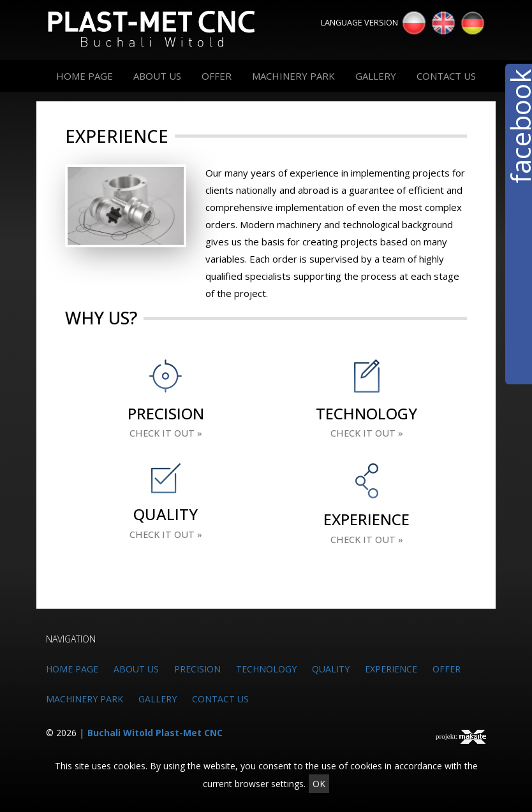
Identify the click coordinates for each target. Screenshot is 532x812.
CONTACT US (446, 76)
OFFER (217, 76)
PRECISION (197, 669)
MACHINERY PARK (293, 76)
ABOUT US (157, 76)
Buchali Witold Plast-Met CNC (155, 733)
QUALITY (331, 669)
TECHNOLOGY (266, 669)
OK (319, 784)
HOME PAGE (85, 76)
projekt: (461, 737)
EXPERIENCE (391, 669)
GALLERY (376, 76)
